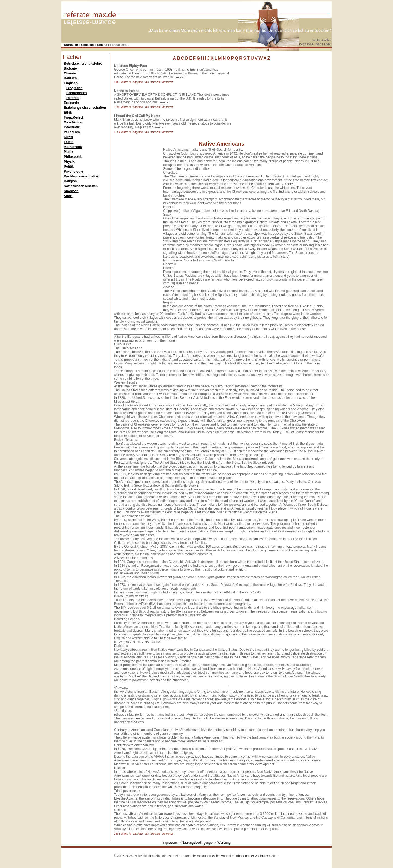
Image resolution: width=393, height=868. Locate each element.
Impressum (170, 843)
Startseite (71, 45)
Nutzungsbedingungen (198, 843)
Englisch (87, 45)
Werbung (224, 843)
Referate (103, 45)
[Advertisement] (274, 98)
